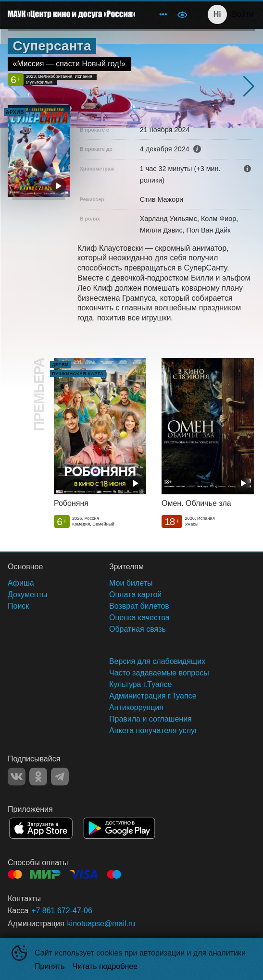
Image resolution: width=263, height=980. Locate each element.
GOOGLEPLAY (119, 828)
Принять (50, 966)
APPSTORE (41, 828)
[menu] (157, 14)
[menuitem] (163, 14)
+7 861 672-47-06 (62, 911)
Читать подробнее (105, 966)
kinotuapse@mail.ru (101, 924)
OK (38, 777)
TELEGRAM (60, 777)
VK (17, 777)
